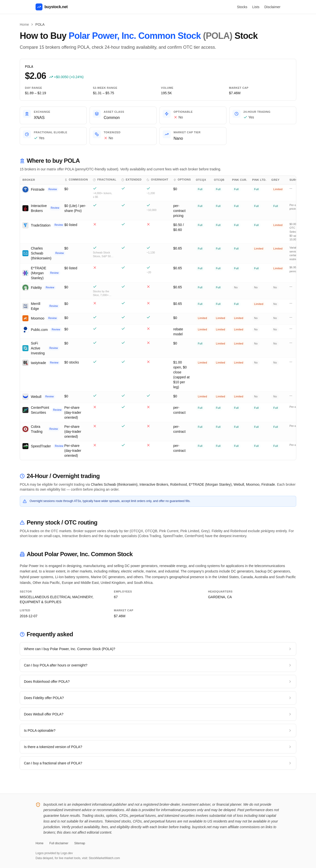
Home (24, 24)
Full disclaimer (59, 843)
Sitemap (80, 843)
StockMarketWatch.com (104, 858)
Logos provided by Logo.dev (54, 853)
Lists (256, 7)
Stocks (242, 7)
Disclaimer (272, 7)
